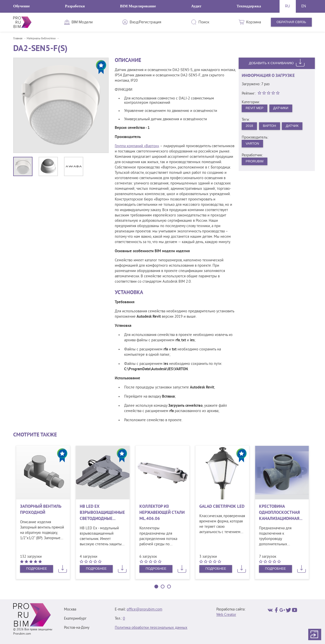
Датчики (281, 108)
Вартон (269, 126)
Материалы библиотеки (41, 39)
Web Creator (226, 615)
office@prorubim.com (144, 610)
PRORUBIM (255, 161)
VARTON (253, 143)
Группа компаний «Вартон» (137, 146)
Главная (18, 39)
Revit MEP (255, 108)
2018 (249, 126)
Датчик (292, 126)
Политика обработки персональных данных (151, 628)
